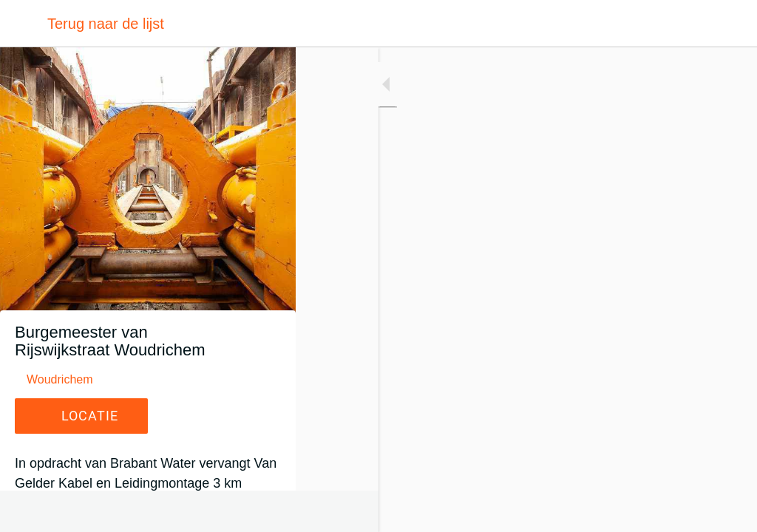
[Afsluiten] (24, 24)
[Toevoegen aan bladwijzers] (727, 511)
